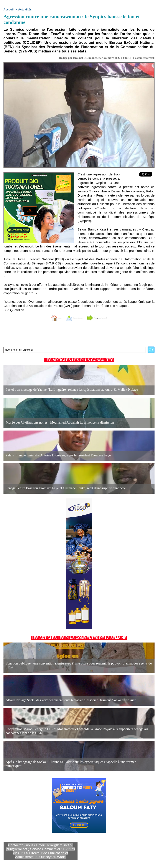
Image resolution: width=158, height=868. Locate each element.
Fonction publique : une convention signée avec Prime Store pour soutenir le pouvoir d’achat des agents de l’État (74, 667)
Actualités (25, 9)
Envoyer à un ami (68, 318)
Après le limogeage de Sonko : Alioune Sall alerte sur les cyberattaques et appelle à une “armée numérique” (71, 766)
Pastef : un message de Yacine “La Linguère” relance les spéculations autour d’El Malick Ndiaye (64, 390)
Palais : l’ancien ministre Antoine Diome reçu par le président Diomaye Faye (52, 455)
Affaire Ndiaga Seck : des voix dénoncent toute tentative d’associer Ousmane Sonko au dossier (63, 700)
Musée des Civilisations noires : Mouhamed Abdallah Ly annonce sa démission (54, 423)
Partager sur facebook (108, 318)
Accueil (8, 9)
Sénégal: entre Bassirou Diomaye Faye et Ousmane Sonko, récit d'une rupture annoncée (59, 488)
